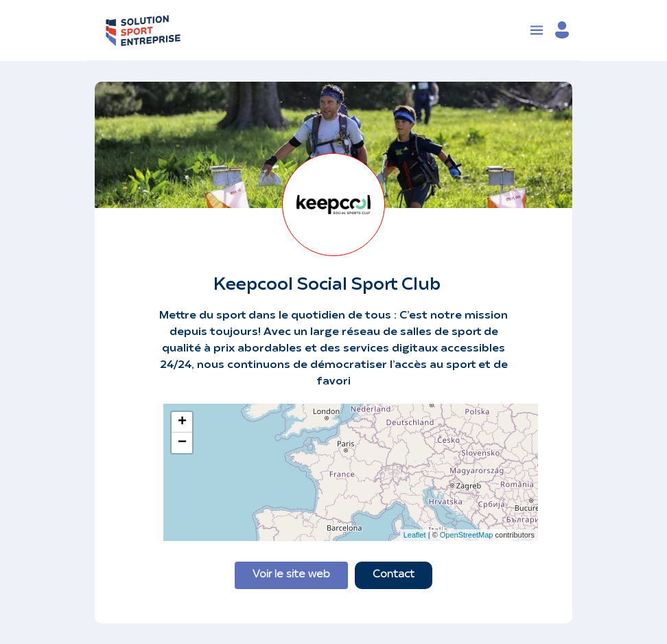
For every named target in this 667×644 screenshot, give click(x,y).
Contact (394, 575)
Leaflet (415, 535)
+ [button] (182, 422)
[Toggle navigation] (537, 30)
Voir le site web (291, 575)
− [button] (182, 443)
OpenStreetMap (467, 535)
